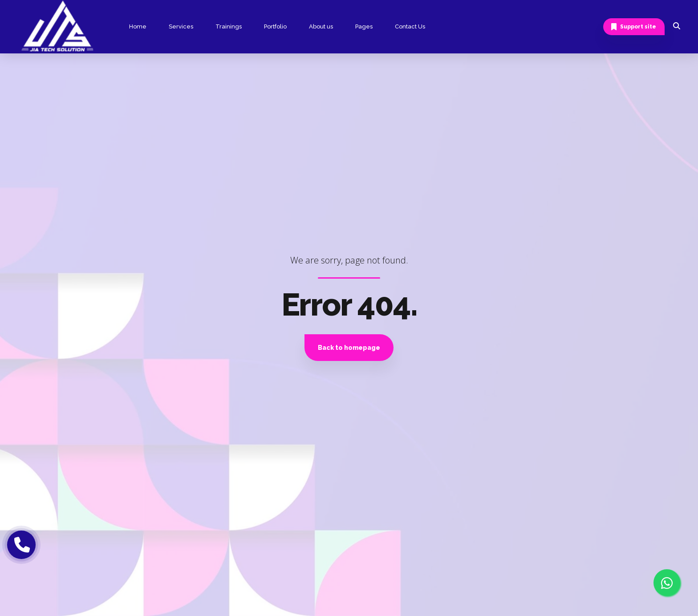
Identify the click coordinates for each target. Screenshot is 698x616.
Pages (364, 26)
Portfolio (275, 26)
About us (321, 26)
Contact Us (410, 26)
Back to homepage (349, 348)
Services (181, 26)
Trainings (229, 26)
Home (138, 26)
